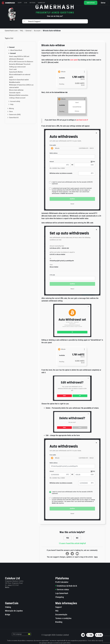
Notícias (33, 3)
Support (59, 607)
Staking (8, 607)
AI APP (20, 3)
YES (68, 538)
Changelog (60, 597)
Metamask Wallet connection (19, 95)
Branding (59, 622)
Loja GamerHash (62, 593)
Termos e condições (63, 618)
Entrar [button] (102, 3)
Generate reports (15, 93)
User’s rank (13, 69)
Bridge (8, 615)
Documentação (61, 615)
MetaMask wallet (15, 82)
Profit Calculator (62, 582)
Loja (26, 3)
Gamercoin (42, 3)
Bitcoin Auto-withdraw (16, 90)
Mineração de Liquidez (14, 611)
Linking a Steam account (17, 98)
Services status (62, 589)
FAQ (57, 611)
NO (77, 538)
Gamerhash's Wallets (16, 72)
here (96, 557)
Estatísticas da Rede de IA (66, 586)
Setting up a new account (17, 67)
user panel (74, 60)
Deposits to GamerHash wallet (19, 80)
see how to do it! (82, 120)
